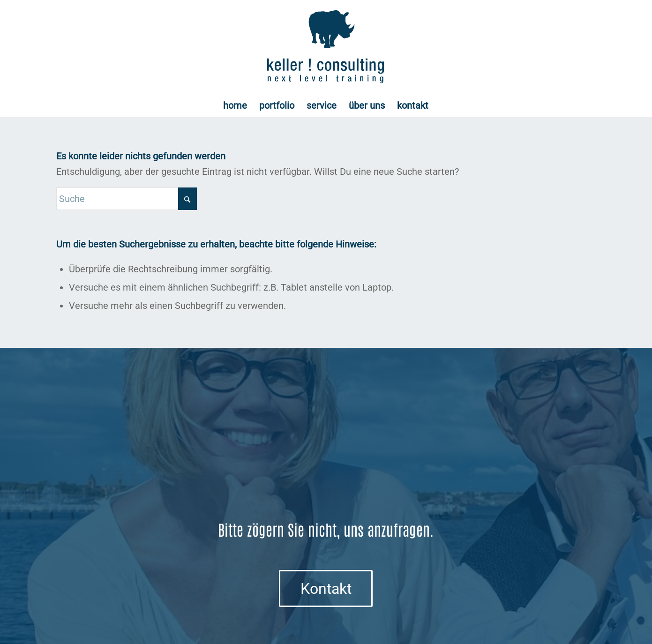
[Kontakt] (326, 588)
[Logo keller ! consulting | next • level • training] (326, 47)
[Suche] (127, 199)
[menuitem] (235, 105)
